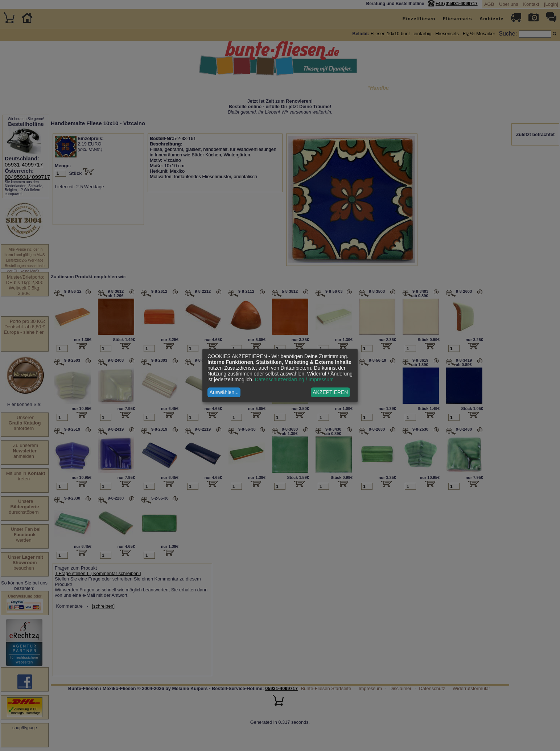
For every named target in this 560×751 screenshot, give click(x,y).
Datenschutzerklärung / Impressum (294, 379)
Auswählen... (224, 392)
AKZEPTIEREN (330, 392)
